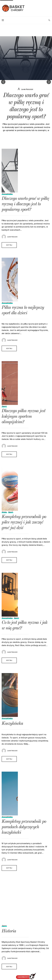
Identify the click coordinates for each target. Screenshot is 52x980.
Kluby (4, 516)
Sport (4, 410)
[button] (49, 82)
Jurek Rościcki (27, 106)
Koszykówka (7, 198)
